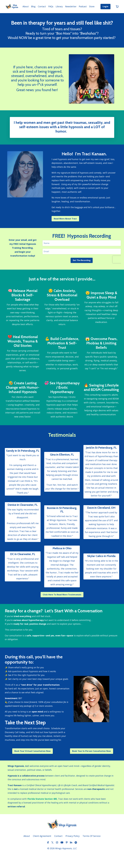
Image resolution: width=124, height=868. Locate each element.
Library (58, 6)
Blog (31, 6)
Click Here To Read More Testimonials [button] (62, 601)
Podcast (82, 6)
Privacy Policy (73, 850)
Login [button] (105, 6)
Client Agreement (42, 850)
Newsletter (70, 6)
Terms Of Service (92, 850)
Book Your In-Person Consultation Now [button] (92, 763)
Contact (40, 6)
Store (92, 6)
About (23, 6)
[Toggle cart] (117, 6)
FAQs (49, 6)
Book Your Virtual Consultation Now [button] (33, 763)
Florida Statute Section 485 (44, 812)
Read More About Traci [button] (65, 219)
